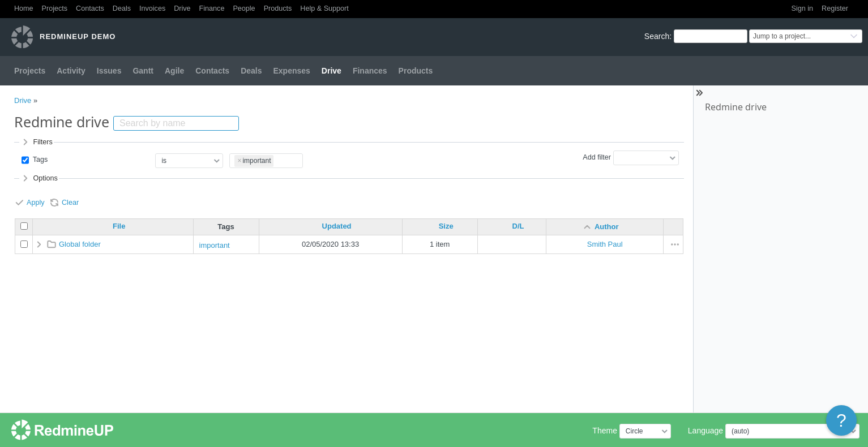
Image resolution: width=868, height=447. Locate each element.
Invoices (152, 8)
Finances (370, 71)
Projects (55, 8)
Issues (109, 71)
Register (835, 8)
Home (24, 8)
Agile (174, 71)
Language (705, 431)
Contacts (90, 8)
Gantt (143, 71)
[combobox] (266, 161)
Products (278, 8)
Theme (605, 431)
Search (657, 36)
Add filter (597, 157)
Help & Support (324, 8)
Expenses (291, 71)
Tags (39, 160)
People (244, 8)
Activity (71, 71)
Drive (182, 8)
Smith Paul (605, 244)
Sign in (803, 8)
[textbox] (277, 159)
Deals (122, 8)
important (215, 245)
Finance (212, 8)
